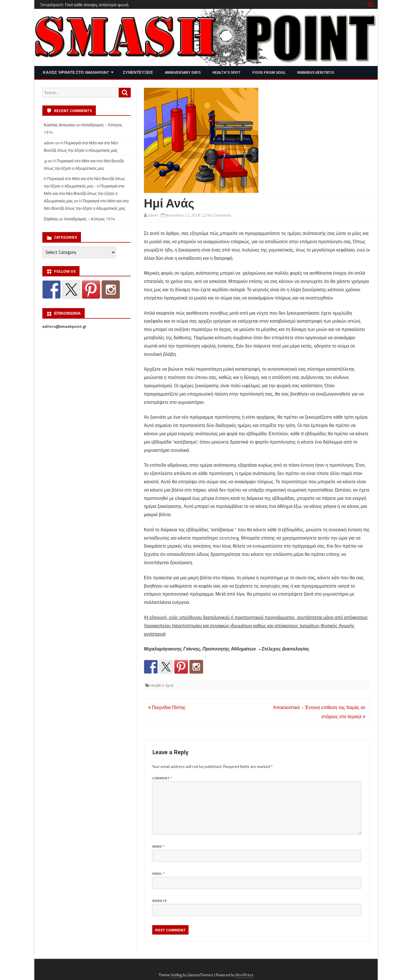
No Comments (219, 215)
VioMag (176, 975)
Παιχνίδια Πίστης (167, 707)
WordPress (244, 975)
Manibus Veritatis (316, 72)
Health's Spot (162, 685)
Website (160, 901)
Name (158, 846)
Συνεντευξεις (138, 72)
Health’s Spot (226, 72)
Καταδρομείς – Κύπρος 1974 (90, 219)
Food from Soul (269, 72)
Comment (162, 778)
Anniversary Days (183, 72)
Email (158, 874)
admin (153, 215)
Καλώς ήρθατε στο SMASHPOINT (76, 72)
